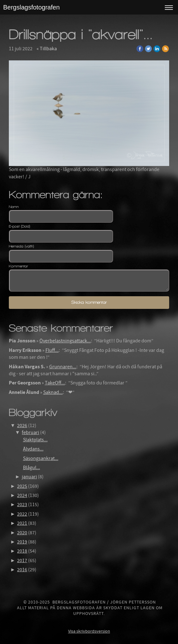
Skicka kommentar (89, 302)
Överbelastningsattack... (65, 341)
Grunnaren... (63, 367)
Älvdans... (33, 449)
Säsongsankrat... (41, 458)
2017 (22, 561)
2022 (22, 514)
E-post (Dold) (20, 226)
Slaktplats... (35, 440)
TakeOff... (55, 383)
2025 (22, 486)
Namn (14, 207)
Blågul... (32, 468)
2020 (22, 533)
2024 (22, 495)
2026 (22, 426)
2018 (22, 551)
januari (29, 477)
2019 (22, 542)
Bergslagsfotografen (31, 7)
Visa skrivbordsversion (89, 631)
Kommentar (18, 266)
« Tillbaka (47, 49)
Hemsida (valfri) (21, 246)
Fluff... (52, 350)
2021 (22, 523)
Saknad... (53, 392)
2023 (22, 505)
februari (30, 432)
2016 (22, 570)
